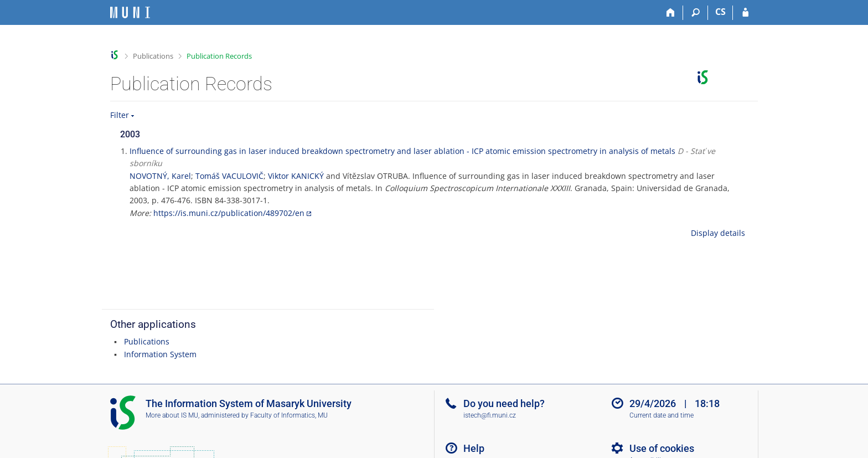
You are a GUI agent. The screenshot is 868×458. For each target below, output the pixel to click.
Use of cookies (662, 448)
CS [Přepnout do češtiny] (720, 12)
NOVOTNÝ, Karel (160, 176)
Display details (718, 233)
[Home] (671, 13)
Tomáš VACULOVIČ (229, 176)
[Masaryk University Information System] (130, 12)
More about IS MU (172, 415)
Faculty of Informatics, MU (289, 415)
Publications (153, 56)
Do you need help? (504, 403)
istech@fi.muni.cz (490, 415)
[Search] (696, 13)
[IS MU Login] (745, 13)
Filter (120, 115)
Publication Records (219, 56)
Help (474, 448)
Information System (160, 354)
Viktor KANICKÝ (296, 176)
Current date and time (662, 415)
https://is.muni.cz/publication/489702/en (229, 213)
